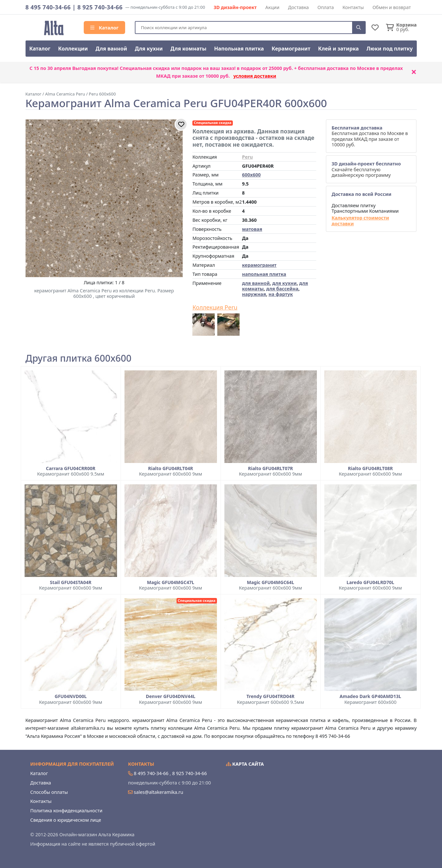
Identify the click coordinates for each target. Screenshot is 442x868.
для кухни (284, 283)
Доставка (298, 7)
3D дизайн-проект (235, 7)
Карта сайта (245, 764)
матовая (252, 229)
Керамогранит (291, 49)
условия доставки (255, 76)
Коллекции (73, 49)
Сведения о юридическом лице (66, 820)
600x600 (251, 175)
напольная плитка (264, 274)
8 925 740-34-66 (100, 7)
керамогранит (259, 265)
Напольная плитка (239, 49)
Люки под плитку (390, 49)
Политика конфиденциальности (66, 811)
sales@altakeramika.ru (159, 792)
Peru (247, 157)
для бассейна (282, 289)
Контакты (353, 7)
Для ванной (112, 49)
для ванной (256, 283)
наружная (254, 294)
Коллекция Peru (215, 308)
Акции (273, 7)
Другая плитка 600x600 (79, 358)
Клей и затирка (339, 49)
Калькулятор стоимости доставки (360, 221)
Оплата (326, 7)
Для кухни (149, 49)
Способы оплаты (49, 792)
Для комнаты (188, 49)
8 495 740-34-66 (48, 7)
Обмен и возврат (392, 7)
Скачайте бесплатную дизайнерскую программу (366, 169)
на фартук (280, 294)
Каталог (104, 28)
